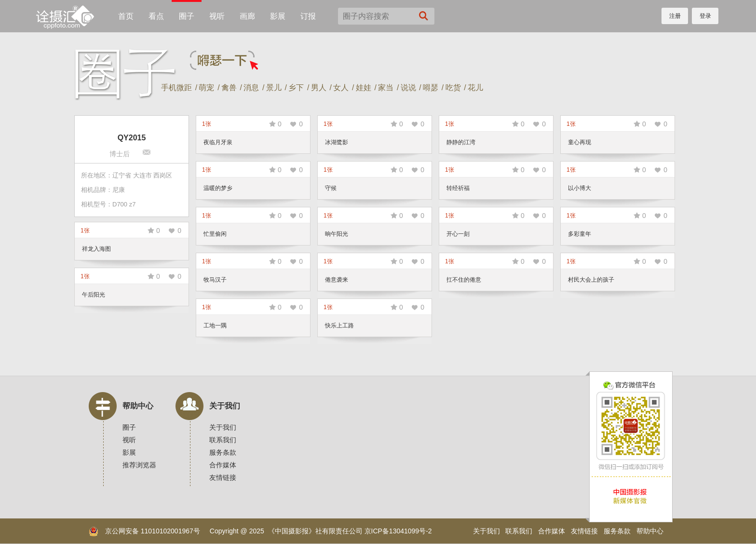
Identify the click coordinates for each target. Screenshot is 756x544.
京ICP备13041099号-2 (398, 531)
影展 (278, 16)
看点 (156, 16)
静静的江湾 (461, 142)
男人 (319, 88)
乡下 (296, 88)
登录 (705, 16)
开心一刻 (458, 234)
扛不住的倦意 (464, 280)
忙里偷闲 (215, 234)
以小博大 (580, 188)
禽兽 (229, 88)
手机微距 (176, 88)
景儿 (274, 88)
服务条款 (223, 452)
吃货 (453, 88)
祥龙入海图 (96, 249)
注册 (675, 16)
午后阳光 (94, 295)
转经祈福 (458, 188)
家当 (386, 88)
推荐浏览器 (139, 465)
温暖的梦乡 (218, 188)
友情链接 (223, 477)
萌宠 (206, 88)
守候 (331, 188)
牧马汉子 (215, 280)
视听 (217, 16)
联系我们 (223, 440)
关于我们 (225, 406)
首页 (126, 16)
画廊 (247, 16)
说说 (408, 88)
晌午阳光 (337, 234)
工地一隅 (215, 326)
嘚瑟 (431, 88)
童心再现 (580, 142)
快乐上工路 (339, 326)
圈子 (187, 16)
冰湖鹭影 (337, 142)
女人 (341, 88)
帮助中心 (138, 406)
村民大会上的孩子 (591, 280)
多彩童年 (580, 234)
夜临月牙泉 (218, 142)
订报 (308, 16)
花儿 (475, 88)
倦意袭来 (337, 280)
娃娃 (364, 88)
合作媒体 (223, 465)
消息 (251, 88)
